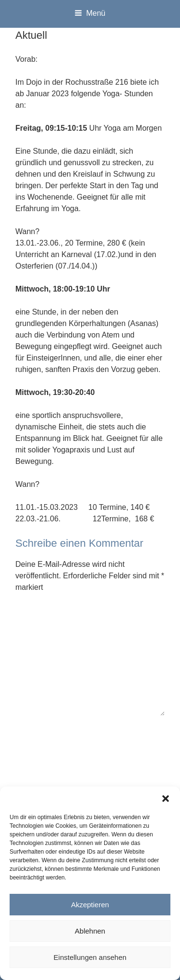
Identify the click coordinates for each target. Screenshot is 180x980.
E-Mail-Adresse (44, 775)
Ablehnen (90, 931)
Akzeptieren (90, 905)
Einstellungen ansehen (90, 957)
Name (28, 733)
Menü (90, 13)
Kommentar (38, 610)
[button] (166, 799)
